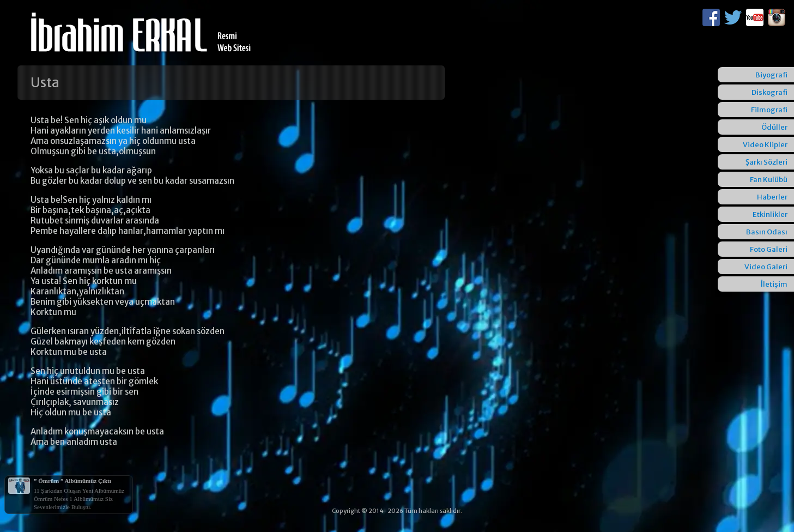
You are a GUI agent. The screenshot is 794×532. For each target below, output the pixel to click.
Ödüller (774, 127)
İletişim (774, 284)
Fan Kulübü (769, 180)
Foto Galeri (769, 249)
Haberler (772, 197)
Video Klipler (765, 145)
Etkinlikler (770, 214)
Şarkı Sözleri (766, 162)
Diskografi (769, 92)
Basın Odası (767, 232)
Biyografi (771, 75)
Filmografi (769, 110)
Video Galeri (766, 267)
